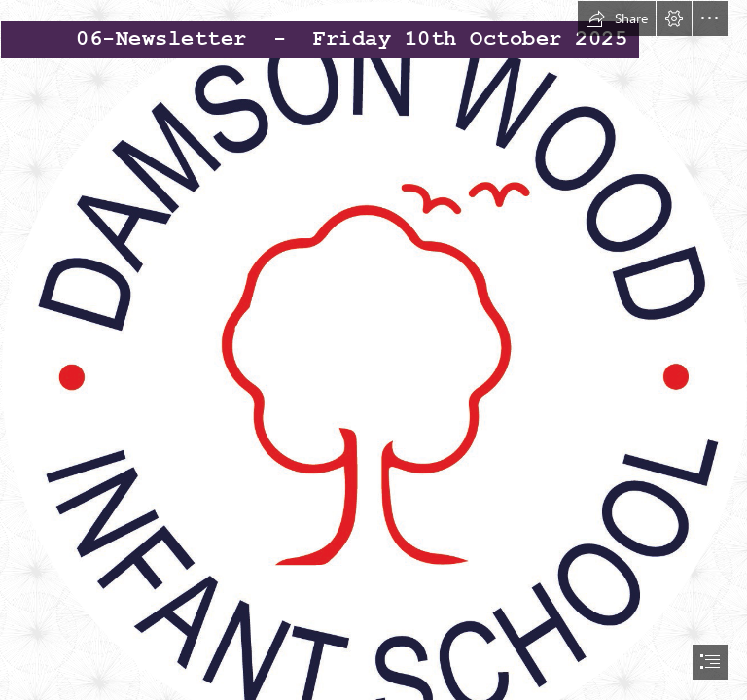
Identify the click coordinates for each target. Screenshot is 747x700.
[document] (373, 350)
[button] (617, 18)
